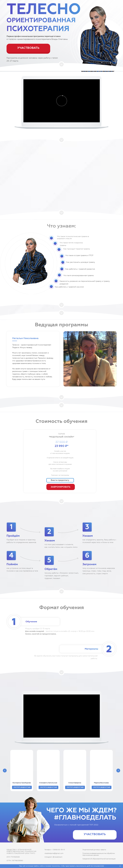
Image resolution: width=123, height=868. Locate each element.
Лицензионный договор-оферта (94, 850)
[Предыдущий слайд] (5, 771)
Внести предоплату (60, 480)
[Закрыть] (120, 866)
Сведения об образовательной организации (99, 859)
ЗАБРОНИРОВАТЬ (61, 487)
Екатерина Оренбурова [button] (22, 783)
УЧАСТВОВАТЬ (28, 48)
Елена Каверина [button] (75, 783)
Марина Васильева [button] (101, 783)
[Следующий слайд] (118, 771)
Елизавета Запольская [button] (48, 783)
